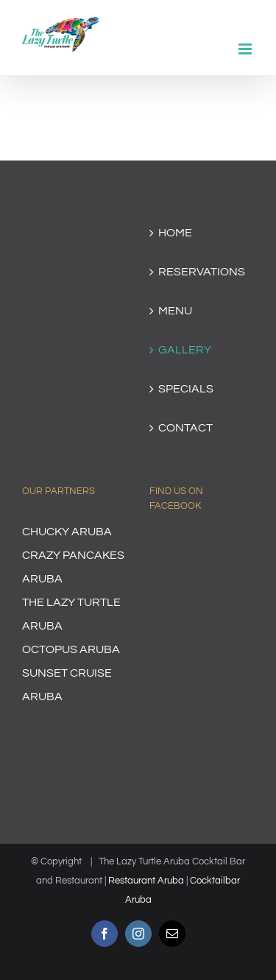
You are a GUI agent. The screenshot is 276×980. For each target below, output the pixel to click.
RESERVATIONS (202, 272)
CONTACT (185, 428)
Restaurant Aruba (146, 881)
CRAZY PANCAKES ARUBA (73, 567)
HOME (175, 233)
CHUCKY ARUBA (67, 532)
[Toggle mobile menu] (246, 49)
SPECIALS (186, 389)
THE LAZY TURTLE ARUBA (71, 614)
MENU (175, 311)
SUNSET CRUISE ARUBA (67, 685)
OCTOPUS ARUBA (71, 649)
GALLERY (185, 350)
